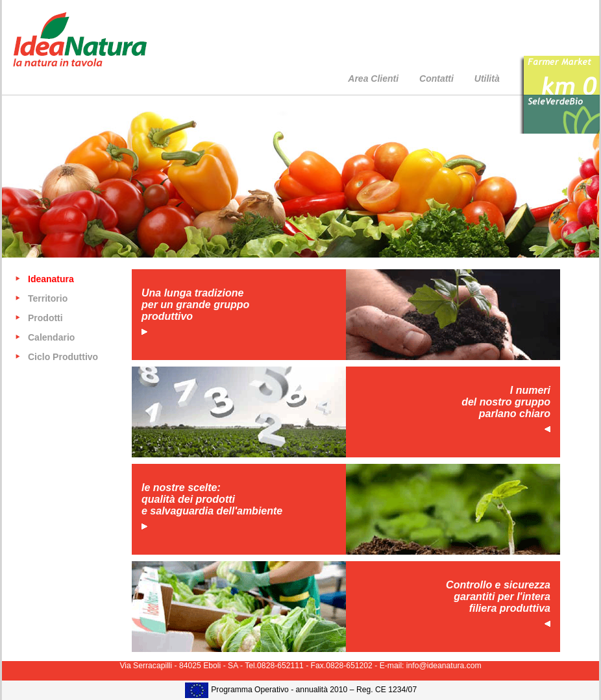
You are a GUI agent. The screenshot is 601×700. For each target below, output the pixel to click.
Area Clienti (373, 78)
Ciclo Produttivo (63, 357)
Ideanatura (51, 279)
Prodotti (45, 318)
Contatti (436, 78)
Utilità (487, 78)
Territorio (48, 298)
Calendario (51, 337)
